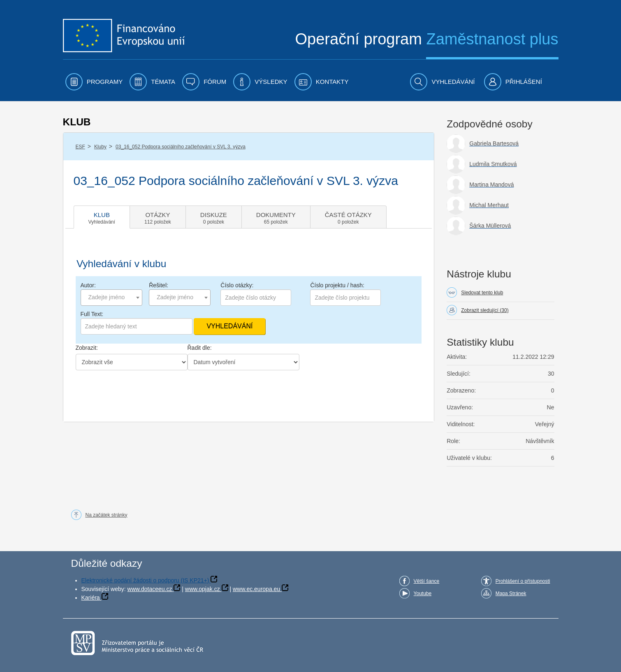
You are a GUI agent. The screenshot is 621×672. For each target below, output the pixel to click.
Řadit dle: (200, 348)
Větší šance (427, 581)
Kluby (100, 147)
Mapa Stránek (511, 593)
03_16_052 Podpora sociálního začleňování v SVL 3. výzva (181, 147)
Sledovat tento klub (482, 293)
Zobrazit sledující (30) (485, 310)
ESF (80, 147)
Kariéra (91, 598)
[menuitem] (94, 82)
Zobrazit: (87, 348)
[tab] (102, 217)
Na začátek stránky (107, 515)
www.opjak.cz (203, 589)
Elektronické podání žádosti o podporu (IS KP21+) (145, 580)
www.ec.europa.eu (256, 589)
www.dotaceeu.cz (150, 589)
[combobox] (111, 298)
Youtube (423, 593)
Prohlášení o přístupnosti (523, 581)
